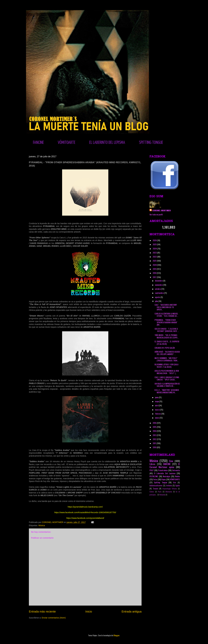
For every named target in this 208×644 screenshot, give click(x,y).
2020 (155, 265)
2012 (155, 439)
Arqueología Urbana (170, 489)
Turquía (155, 489)
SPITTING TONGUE (151, 143)
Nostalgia (166, 476)
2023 (155, 253)
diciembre (159, 281)
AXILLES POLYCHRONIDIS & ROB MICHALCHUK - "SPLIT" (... (167, 372)
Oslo (175, 482)
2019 (155, 269)
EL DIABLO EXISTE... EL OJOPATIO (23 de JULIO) (167, 343)
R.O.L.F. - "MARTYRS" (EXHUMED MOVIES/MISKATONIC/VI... (167, 391)
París (160, 492)
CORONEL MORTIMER (162, 210)
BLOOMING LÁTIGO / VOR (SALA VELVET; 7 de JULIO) (166, 366)
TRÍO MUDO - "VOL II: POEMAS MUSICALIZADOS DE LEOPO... (167, 336)
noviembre (159, 285)
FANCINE (38, 143)
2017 (155, 277)
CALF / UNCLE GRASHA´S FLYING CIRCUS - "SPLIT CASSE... (167, 378)
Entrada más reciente (42, 612)
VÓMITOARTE (67, 143)
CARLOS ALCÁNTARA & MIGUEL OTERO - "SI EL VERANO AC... (166, 315)
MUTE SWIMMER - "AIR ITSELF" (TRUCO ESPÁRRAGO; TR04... (167, 359)
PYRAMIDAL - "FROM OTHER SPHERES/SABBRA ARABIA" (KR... (166, 322)
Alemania (169, 492)
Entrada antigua (132, 612)
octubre (158, 289)
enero (157, 418)
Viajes (164, 479)
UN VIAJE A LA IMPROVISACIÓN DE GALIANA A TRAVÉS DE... (167, 385)
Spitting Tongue (161, 482)
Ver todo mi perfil (156, 214)
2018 (155, 273)
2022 (155, 257)
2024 (155, 248)
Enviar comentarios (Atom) (54, 618)
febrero (158, 414)
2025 (155, 244)
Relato (177, 476)
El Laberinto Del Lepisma (165, 473)
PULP (152, 470)
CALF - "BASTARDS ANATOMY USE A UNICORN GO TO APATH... (166, 307)
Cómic (152, 492)
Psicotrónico (163, 470)
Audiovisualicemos (156, 485)
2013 (155, 435)
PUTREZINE (154, 476)
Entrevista (176, 470)
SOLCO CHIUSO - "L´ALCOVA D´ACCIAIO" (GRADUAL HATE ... (167, 330)
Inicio (89, 612)
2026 (155, 240)
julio (157, 301)
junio (157, 397)
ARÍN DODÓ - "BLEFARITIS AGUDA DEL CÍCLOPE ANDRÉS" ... (167, 353)
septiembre (160, 293)
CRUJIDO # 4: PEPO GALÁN (165, 348)
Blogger (116, 635)
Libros (152, 464)
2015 (155, 427)
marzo (158, 410)
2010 (155, 447)
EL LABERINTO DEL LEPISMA (107, 143)
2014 (155, 431)
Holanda (162, 495)
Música (42, 525)
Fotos (155, 479)
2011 (155, 443)
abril (157, 405)
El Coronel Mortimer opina (165, 465)
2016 (155, 423)
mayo (157, 401)
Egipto (178, 485)
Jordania (169, 485)
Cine (171, 461)
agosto (158, 297)
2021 (155, 261)
